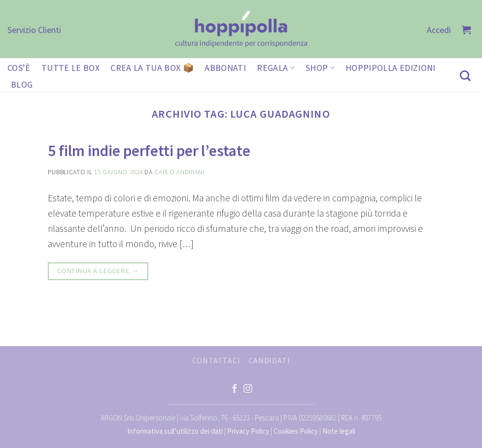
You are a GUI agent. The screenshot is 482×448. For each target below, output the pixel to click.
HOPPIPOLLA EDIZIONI (391, 68)
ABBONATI (225, 68)
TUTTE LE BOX (70, 68)
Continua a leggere (98, 271)
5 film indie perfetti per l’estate (149, 151)
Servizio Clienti (34, 30)
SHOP (320, 68)
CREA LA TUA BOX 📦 (152, 68)
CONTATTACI (216, 360)
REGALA (276, 68)
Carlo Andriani (179, 172)
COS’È (19, 68)
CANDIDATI (269, 360)
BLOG (22, 84)
